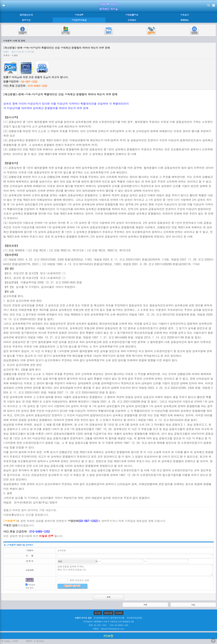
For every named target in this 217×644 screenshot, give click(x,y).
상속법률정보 (132, 15)
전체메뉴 (185, 20)
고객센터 (132, 20)
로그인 (98, 613)
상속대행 (79, 15)
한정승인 (26, 20)
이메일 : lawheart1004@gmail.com (108, 629)
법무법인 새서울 (108, 9)
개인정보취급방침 (134, 618)
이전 (145, 605)
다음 (193, 605)
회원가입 (108, 613)
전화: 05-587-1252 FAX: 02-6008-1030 (108, 625)
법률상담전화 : (20, 82)
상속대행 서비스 (108, 4)
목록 (109, 597)
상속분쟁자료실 (79, 20)
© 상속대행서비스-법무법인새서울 (109, 618)
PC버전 (119, 613)
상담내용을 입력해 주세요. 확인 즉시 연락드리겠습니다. (135, 570)
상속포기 (185, 15)
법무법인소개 (26, 15)
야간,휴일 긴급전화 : (25, 86)
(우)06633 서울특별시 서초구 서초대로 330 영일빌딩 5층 (108, 621)
